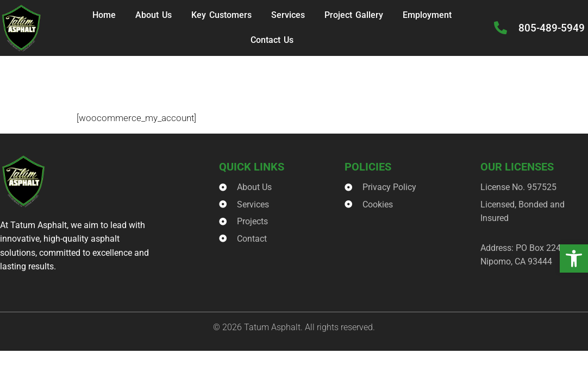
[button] (574, 258)
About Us (154, 15)
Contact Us (272, 40)
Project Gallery (354, 15)
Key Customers (221, 15)
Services (288, 15)
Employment (427, 15)
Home (104, 15)
